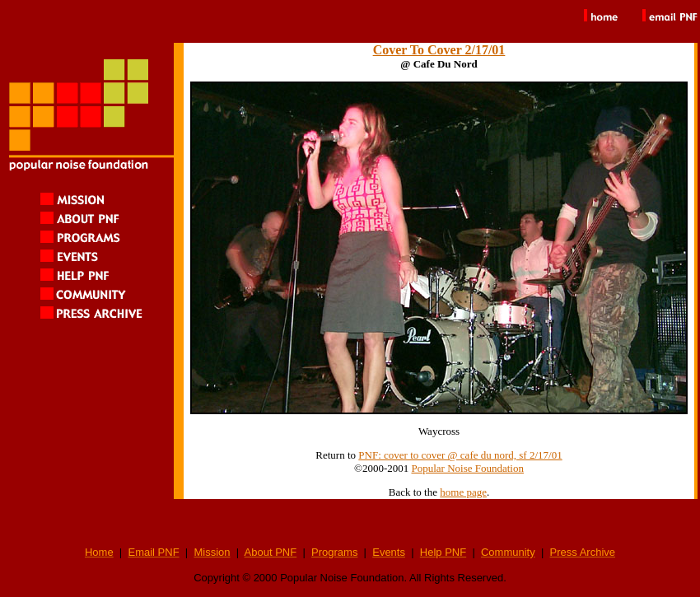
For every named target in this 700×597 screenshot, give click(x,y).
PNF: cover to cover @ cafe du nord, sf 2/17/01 (460, 455)
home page (463, 492)
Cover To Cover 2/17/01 (439, 50)
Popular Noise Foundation (467, 468)
